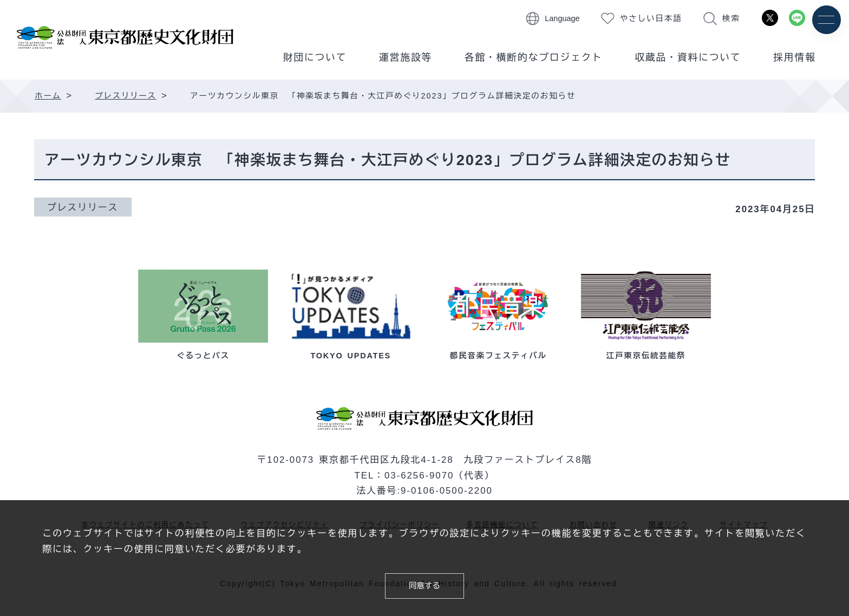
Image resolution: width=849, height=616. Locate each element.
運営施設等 (406, 57)
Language (562, 18)
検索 (731, 18)
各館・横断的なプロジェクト (534, 57)
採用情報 (794, 57)
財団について (315, 57)
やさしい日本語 (651, 18)
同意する (424, 584)
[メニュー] (826, 20)
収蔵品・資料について (688, 57)
